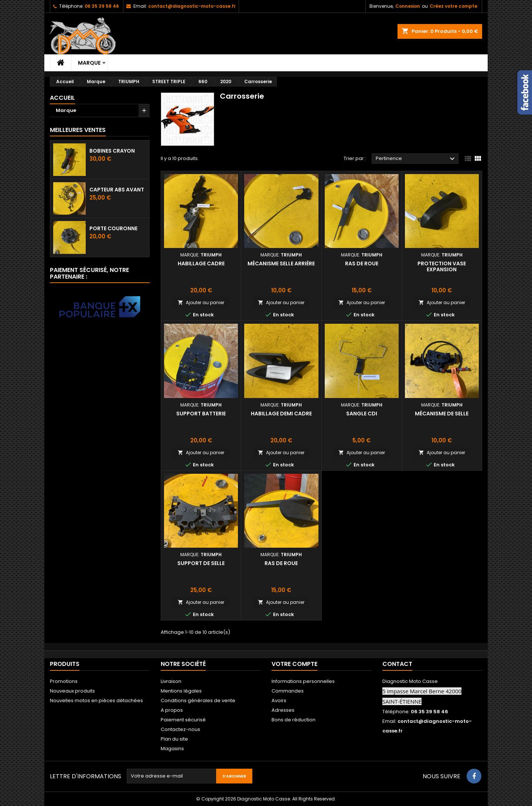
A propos (172, 710)
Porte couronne (113, 228)
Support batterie (201, 414)
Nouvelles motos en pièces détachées (96, 700)
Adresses (283, 710)
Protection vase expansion (442, 266)
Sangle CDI (362, 414)
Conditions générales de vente (198, 700)
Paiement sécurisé (183, 720)
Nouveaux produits (72, 691)
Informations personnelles (303, 681)
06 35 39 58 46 (102, 6)
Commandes (288, 691)
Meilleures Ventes (78, 130)
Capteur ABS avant (117, 190)
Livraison (171, 681)
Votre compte (294, 664)
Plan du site (174, 739)
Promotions (64, 681)
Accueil (62, 98)
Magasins (172, 749)
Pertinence (416, 159)
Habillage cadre (201, 263)
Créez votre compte (453, 6)
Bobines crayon (112, 151)
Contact (397, 664)
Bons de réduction (294, 720)
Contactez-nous (180, 729)
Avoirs (279, 700)
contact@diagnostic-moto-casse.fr (192, 6)
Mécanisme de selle (442, 414)
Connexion (408, 6)
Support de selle (201, 563)
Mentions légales (181, 691)
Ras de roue (362, 263)
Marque (89, 63)
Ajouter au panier (201, 302)
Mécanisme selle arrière (281, 263)
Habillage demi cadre (281, 414)
